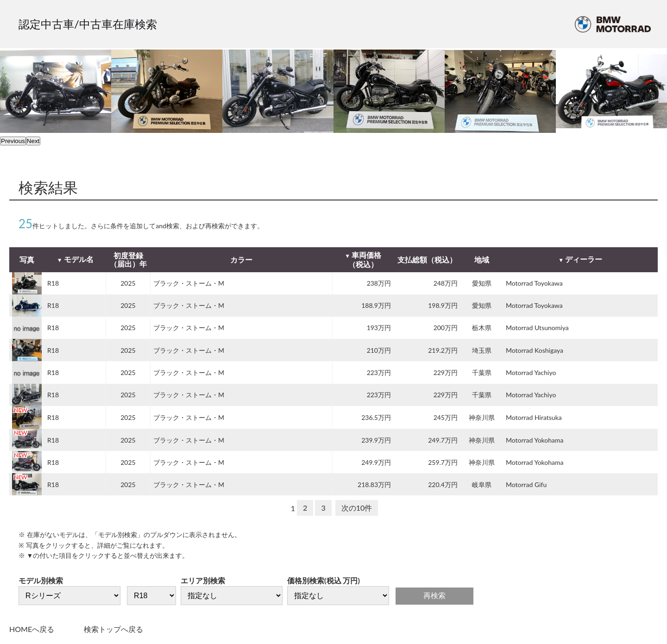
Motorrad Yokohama (535, 440)
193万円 (379, 328)
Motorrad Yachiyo (531, 372)
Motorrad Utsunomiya (537, 328)
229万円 (446, 372)
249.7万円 (443, 440)
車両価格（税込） (365, 259)
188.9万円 (376, 305)
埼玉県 (482, 350)
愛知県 (482, 283)
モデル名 (79, 259)
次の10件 (357, 508)
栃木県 (482, 328)
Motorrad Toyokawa (534, 283)
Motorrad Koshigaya (535, 350)
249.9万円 (376, 462)
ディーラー (584, 259)
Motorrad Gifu (526, 485)
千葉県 (482, 372)
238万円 (379, 283)
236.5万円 (376, 417)
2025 (128, 283)
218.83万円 (374, 485)
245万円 (446, 417)
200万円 (446, 328)
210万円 (379, 350)
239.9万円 (376, 440)
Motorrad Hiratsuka (534, 417)
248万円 (446, 283)
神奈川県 (482, 417)
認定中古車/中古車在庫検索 (88, 24)
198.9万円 (443, 305)
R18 (53, 283)
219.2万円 (443, 350)
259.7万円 (443, 462)
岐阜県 (482, 485)
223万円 (379, 372)
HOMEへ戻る (32, 629)
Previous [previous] (13, 141)
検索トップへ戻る (113, 629)
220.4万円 (443, 485)
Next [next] (33, 141)
